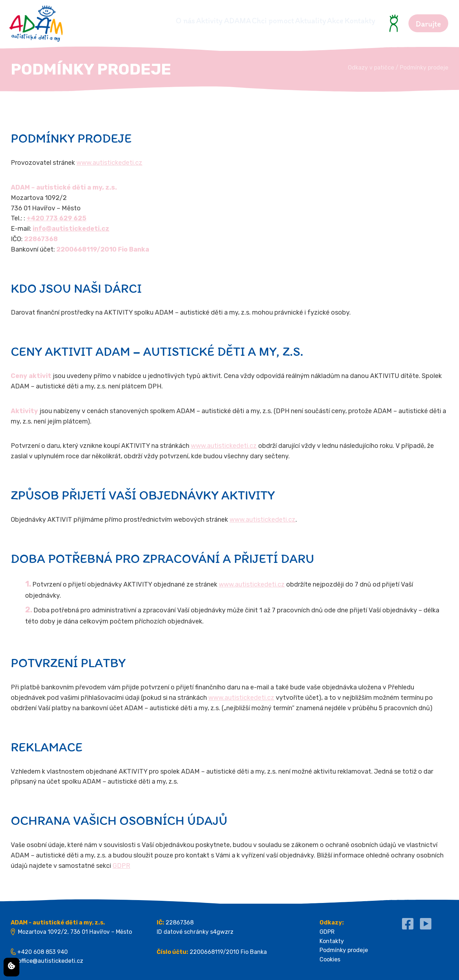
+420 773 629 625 (56, 218)
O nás (119, 21)
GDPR (121, 866)
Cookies (330, 959)
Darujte (428, 24)
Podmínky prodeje (344, 950)
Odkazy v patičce (371, 68)
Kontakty (360, 21)
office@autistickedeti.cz (51, 961)
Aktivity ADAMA (170, 21)
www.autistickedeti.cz (109, 163)
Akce (322, 21)
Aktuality (284, 21)
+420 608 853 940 (42, 952)
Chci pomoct (233, 21)
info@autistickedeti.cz (71, 229)
